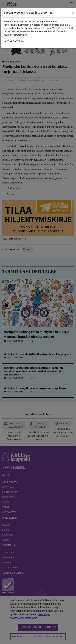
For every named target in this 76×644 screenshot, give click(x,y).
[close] (73, 13)
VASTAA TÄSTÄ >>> (14, 41)
